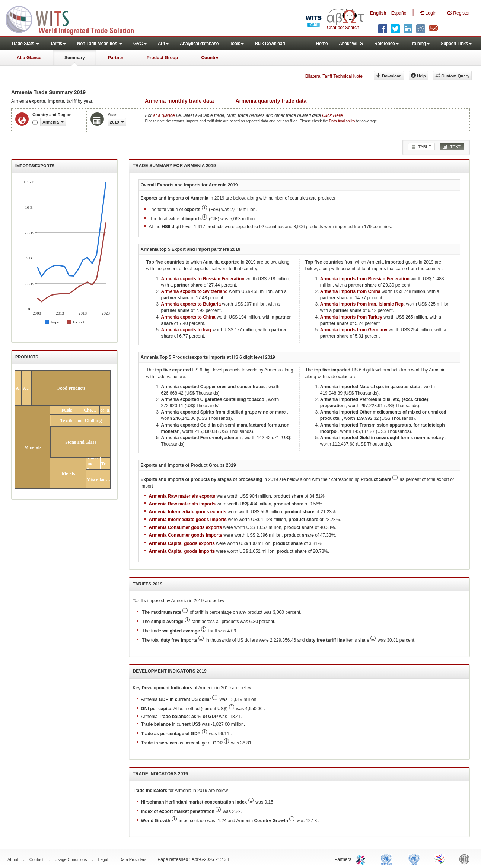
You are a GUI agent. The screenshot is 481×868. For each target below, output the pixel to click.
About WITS (351, 44)
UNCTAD (388, 859)
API (163, 44)
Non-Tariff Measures (100, 44)
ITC (362, 859)
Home (322, 44)
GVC (140, 44)
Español (399, 13)
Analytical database (199, 44)
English (378, 13)
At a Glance (29, 58)
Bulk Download (270, 44)
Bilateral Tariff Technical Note (334, 76)
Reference (386, 44)
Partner (116, 58)
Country (210, 58)
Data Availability (343, 121)
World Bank (466, 859)
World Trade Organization (440, 859)
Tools (237, 44)
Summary (75, 58)
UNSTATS (414, 859)
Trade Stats (25, 44)
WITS (74, 19)
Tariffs (58, 44)
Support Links (456, 44)
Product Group (163, 58)
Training (420, 44)
